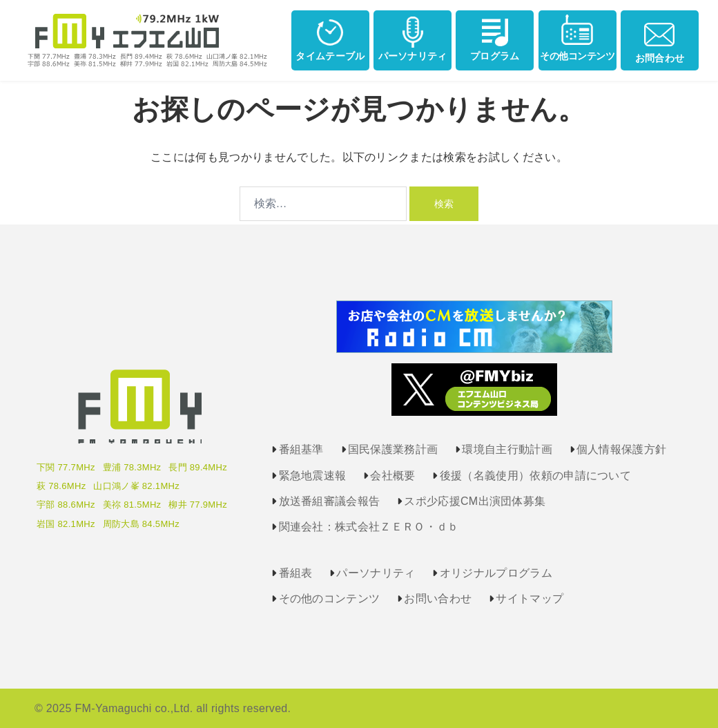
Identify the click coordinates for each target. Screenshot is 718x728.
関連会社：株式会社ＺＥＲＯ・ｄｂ (369, 527)
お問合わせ (660, 39)
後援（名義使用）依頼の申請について (535, 476)
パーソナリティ (413, 38)
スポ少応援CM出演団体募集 (475, 501)
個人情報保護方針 (622, 449)
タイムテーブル (330, 38)
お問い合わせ (438, 598)
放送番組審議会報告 (330, 501)
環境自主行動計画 (507, 449)
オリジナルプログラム (496, 573)
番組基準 (301, 449)
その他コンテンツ (577, 38)
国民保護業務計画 (393, 449)
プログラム (495, 38)
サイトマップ (530, 598)
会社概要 (392, 476)
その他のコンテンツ (330, 598)
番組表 (296, 573)
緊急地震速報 (313, 476)
